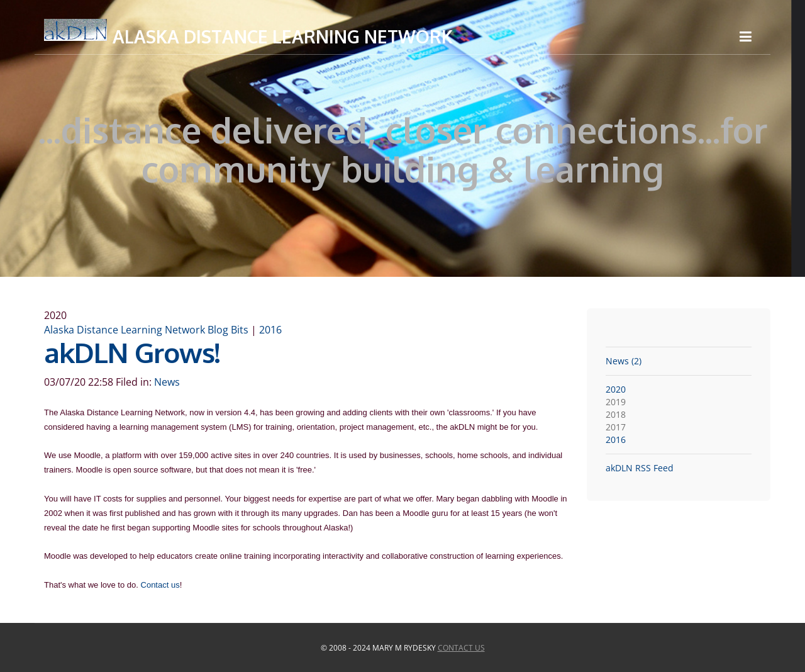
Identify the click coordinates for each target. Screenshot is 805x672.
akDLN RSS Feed (640, 468)
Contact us (160, 585)
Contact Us (461, 648)
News (167, 382)
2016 (270, 330)
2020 (616, 389)
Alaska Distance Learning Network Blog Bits (146, 330)
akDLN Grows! (132, 352)
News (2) (624, 361)
